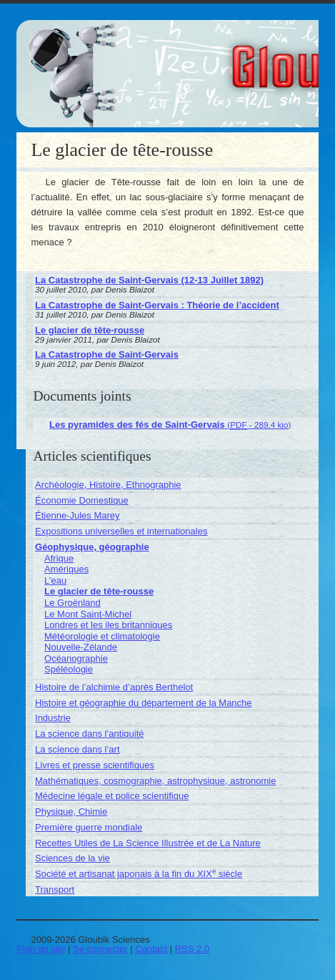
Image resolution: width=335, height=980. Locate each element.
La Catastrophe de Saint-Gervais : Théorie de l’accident (157, 305)
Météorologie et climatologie (102, 636)
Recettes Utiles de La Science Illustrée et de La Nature (148, 843)
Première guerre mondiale (89, 827)
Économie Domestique (82, 500)
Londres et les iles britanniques (108, 625)
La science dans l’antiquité (90, 734)
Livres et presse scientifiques (95, 765)
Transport (55, 890)
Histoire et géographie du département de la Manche (144, 703)
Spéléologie (69, 669)
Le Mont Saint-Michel (88, 614)
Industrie (53, 718)
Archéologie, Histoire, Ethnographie (108, 485)
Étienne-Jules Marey (77, 515)
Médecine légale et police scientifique (112, 796)
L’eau (55, 580)
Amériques (66, 569)
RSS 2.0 (192, 949)
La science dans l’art (77, 749)
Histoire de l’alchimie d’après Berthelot (114, 687)
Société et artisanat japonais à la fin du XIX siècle (139, 874)
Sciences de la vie (72, 858)
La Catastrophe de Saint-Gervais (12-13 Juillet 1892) (149, 280)
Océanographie (76, 658)
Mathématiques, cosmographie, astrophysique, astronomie (155, 781)
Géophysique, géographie (92, 547)
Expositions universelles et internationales (121, 531)
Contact (151, 949)
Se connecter (100, 949)
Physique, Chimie (71, 812)
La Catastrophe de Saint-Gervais (107, 354)
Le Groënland (72, 603)
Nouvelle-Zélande (81, 647)
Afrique (59, 558)
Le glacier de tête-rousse (90, 330)
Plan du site (41, 949)
